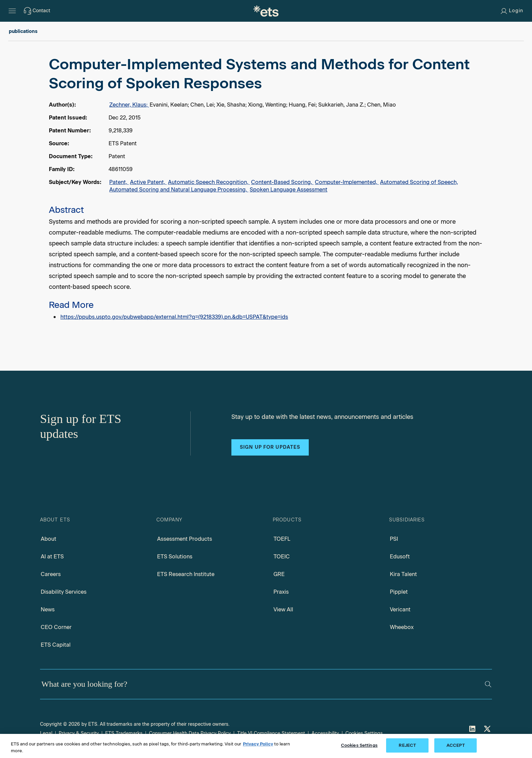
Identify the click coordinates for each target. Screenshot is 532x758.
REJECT (407, 745)
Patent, (119, 182)
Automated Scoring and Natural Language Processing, (179, 190)
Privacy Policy (258, 744)
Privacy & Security (79, 733)
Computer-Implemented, (347, 182)
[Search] (488, 684)
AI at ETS (52, 557)
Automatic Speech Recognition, (209, 182)
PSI (394, 539)
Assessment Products (185, 539)
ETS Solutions (175, 557)
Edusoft (400, 557)
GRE (279, 574)
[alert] (266, 189)
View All (283, 609)
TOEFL (282, 539)
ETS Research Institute (186, 574)
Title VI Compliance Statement (271, 733)
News (48, 609)
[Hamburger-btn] (12, 11)
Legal (46, 733)
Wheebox (402, 627)
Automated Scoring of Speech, (419, 182)
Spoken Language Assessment (289, 190)
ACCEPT (456, 745)
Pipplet (399, 592)
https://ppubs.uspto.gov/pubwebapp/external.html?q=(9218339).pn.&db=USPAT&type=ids (174, 317)
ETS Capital (56, 645)
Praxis (281, 592)
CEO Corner (56, 627)
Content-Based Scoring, (282, 182)
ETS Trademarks (124, 733)
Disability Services (64, 592)
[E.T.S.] (266, 11)
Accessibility (325, 733)
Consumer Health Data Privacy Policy (190, 733)
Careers (51, 574)
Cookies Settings (364, 733)
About (49, 539)
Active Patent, (148, 182)
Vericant (400, 609)
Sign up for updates (270, 447)
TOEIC (282, 557)
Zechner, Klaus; (129, 105)
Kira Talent (403, 574)
